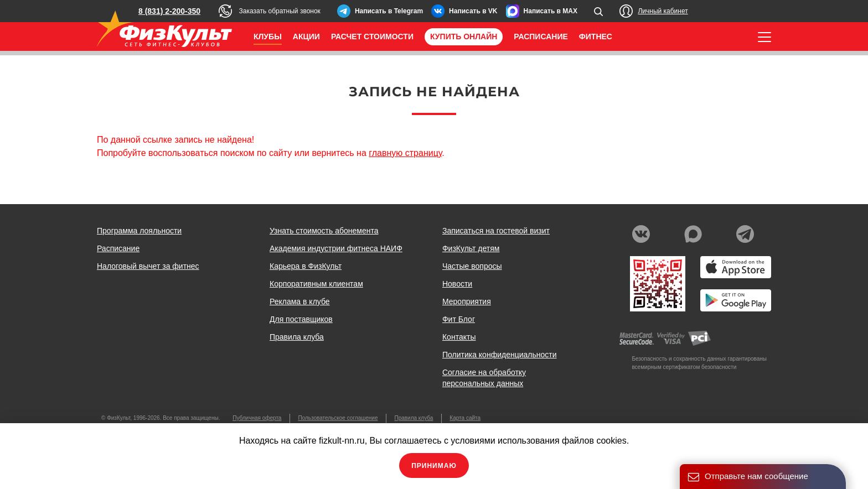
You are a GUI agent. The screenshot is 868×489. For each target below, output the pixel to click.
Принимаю (434, 466)
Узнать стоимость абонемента (324, 231)
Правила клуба (297, 337)
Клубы (268, 37)
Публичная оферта (257, 418)
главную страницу (405, 153)
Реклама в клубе (300, 301)
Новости (457, 284)
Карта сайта (465, 418)
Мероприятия (467, 301)
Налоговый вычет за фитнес (148, 266)
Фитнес (596, 37)
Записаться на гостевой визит (496, 231)
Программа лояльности (139, 231)
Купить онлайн (464, 37)
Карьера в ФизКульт (306, 266)
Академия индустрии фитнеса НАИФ (336, 248)
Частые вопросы (472, 266)
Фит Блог (459, 319)
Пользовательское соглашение (338, 418)
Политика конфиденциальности (500, 355)
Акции (306, 37)
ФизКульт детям (471, 248)
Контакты (459, 337)
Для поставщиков (301, 319)
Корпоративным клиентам (316, 284)
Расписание (541, 37)
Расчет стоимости (372, 37)
